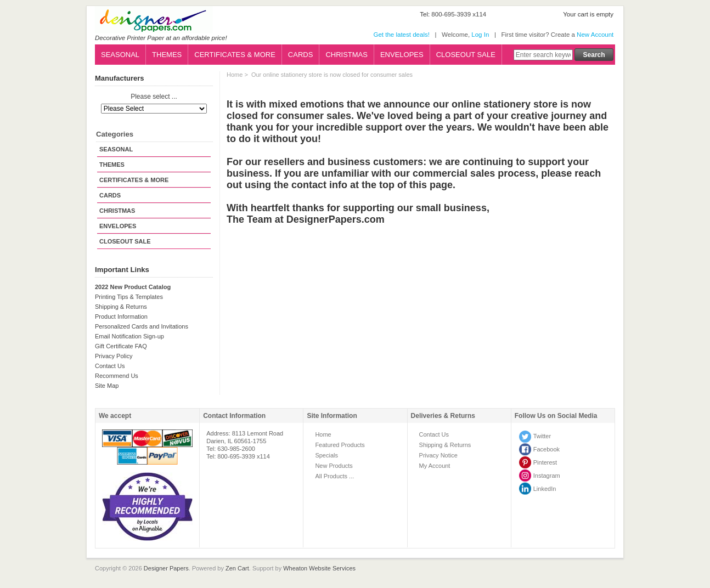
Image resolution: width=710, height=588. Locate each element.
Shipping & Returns (121, 307)
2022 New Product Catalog (133, 287)
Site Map (107, 386)
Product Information (121, 316)
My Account (435, 466)
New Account (595, 35)
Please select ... (154, 97)
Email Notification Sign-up (129, 336)
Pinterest (545, 462)
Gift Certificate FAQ (121, 346)
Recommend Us (117, 376)
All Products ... (334, 476)
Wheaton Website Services (319, 568)
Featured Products (340, 445)
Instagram (547, 476)
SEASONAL (120, 55)
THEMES (167, 55)
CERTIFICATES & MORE (235, 55)
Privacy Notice (438, 455)
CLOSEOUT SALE (466, 55)
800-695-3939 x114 (459, 14)
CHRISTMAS (346, 55)
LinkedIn (545, 489)
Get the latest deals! (401, 35)
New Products (334, 466)
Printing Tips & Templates (129, 297)
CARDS (301, 55)
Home (235, 75)
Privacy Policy (114, 356)
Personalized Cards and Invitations (142, 326)
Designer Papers (166, 568)
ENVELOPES (402, 55)
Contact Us (110, 366)
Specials (326, 455)
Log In (480, 35)
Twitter (542, 436)
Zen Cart (237, 568)
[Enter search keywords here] (543, 55)
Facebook (546, 449)
